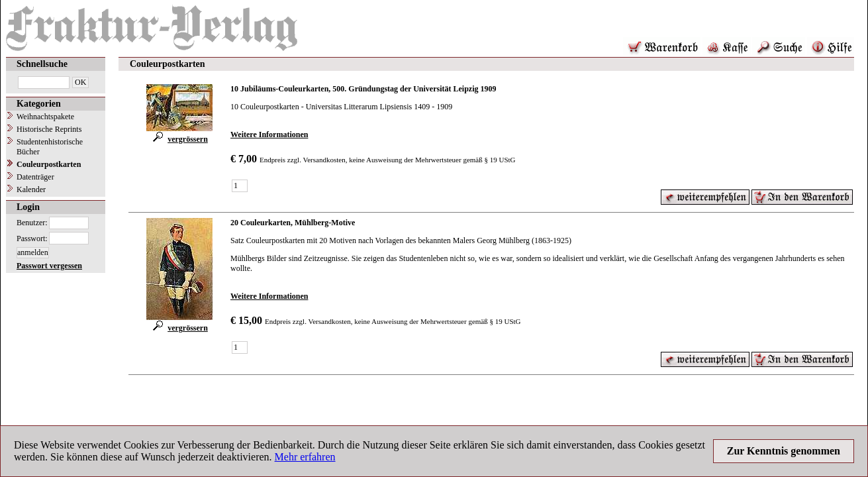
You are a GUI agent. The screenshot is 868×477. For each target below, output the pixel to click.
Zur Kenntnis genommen (784, 451)
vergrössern (179, 139)
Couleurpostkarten (49, 164)
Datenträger (35, 177)
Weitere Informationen (269, 134)
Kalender (31, 189)
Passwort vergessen (49, 266)
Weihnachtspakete (45, 117)
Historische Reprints (49, 129)
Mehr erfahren (305, 457)
